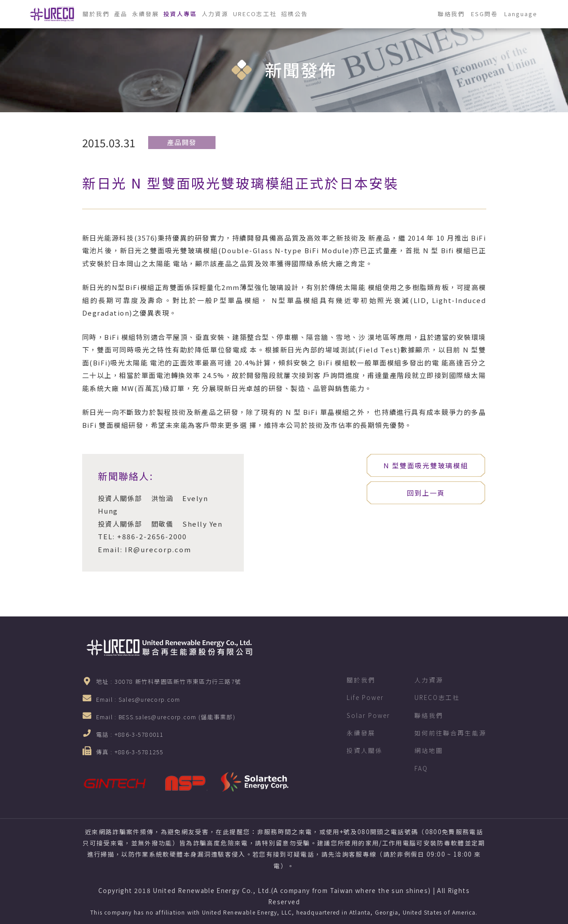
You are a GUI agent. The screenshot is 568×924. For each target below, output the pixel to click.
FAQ (421, 768)
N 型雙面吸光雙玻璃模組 (426, 465)
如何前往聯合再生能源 (450, 733)
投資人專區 (180, 14)
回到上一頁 (426, 493)
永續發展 (145, 14)
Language (521, 14)
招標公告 (295, 14)
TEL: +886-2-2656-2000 (142, 536)
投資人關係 (365, 750)
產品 (121, 14)
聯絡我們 (451, 14)
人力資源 (215, 14)
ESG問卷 (484, 14)
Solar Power (368, 715)
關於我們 (96, 14)
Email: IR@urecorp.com (145, 549)
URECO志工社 (255, 14)
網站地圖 (429, 750)
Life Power (365, 697)
